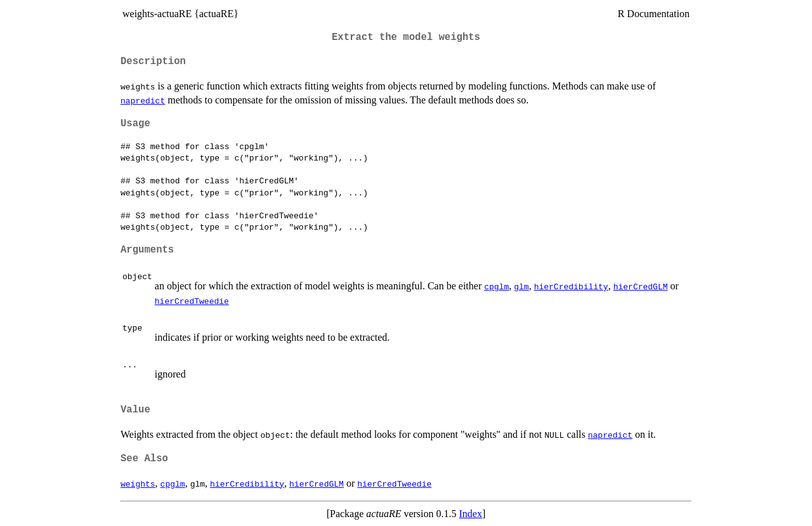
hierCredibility (571, 286)
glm (521, 286)
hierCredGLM (641, 286)
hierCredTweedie (192, 301)
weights (138, 483)
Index (471, 514)
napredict (143, 100)
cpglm (496, 286)
